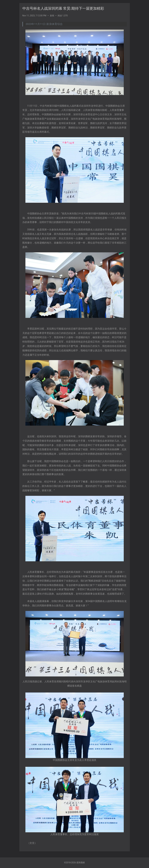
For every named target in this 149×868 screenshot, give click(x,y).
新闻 (52, 16)
